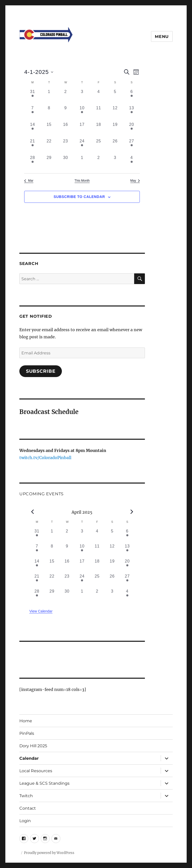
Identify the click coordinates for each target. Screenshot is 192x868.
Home (26, 721)
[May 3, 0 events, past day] (115, 163)
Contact (28, 808)
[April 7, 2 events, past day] (32, 113)
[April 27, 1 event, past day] (132, 146)
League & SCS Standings (44, 783)
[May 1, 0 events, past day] (82, 163)
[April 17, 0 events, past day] (82, 130)
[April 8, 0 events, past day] (49, 113)
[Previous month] (32, 512)
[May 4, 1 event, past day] (132, 163)
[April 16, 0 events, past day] (66, 130)
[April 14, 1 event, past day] (32, 130)
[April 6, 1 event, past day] (132, 97)
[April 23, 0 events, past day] (66, 146)
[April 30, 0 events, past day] (66, 163)
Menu (162, 37)
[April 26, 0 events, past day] (115, 146)
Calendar (29, 758)
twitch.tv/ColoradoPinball (45, 458)
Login (25, 821)
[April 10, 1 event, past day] (82, 113)
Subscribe (41, 371)
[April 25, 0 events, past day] (99, 146)
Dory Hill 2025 (33, 746)
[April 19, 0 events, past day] (115, 130)
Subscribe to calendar (79, 197)
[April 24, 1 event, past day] (82, 146)
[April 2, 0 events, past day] (66, 97)
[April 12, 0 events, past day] (115, 113)
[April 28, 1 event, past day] (32, 163)
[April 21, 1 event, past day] (32, 146)
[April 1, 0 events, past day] (49, 97)
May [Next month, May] (135, 181)
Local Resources (36, 771)
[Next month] (132, 512)
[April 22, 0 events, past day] (49, 146)
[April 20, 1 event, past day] (132, 130)
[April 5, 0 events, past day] (115, 97)
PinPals (27, 733)
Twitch (26, 796)
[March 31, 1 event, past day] (32, 97)
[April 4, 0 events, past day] (99, 97)
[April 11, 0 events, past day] (99, 113)
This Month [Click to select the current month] (82, 181)
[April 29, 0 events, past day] (49, 163)
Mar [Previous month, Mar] (29, 181)
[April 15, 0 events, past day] (49, 130)
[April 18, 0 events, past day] (99, 130)
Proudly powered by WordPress (49, 853)
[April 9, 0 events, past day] (66, 113)
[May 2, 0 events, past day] (99, 163)
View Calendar (41, 611)
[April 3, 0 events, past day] (82, 97)
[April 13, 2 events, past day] (132, 113)
